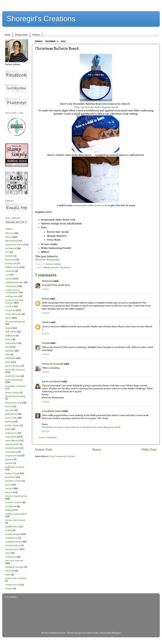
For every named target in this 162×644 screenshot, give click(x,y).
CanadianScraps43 (52, 411)
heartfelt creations (15, 386)
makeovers (11, 433)
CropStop (10, 310)
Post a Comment (48, 437)
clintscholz (92, 633)
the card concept (14, 561)
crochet (9, 306)
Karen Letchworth (52, 382)
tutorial (9, 571)
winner (9, 589)
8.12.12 (45, 431)
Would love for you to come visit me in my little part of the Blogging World (81, 427)
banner (9, 256)
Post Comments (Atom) (62, 456)
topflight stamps (14, 567)
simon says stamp (15, 520)
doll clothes (11, 332)
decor (8, 318)
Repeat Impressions (16, 496)
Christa (46, 322)
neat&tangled (13, 448)
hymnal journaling (15, 396)
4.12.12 (45, 313)
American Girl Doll (15, 245)
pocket (9, 463)
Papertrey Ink (13, 456)
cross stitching (13, 314)
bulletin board (51, 268)
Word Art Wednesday (47, 260)
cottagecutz (12, 296)
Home (8, 35)
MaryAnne (47, 281)
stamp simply (13, 534)
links (8, 429)
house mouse (12, 393)
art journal (11, 248)
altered (9, 237)
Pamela (46, 343)
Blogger (116, 633)
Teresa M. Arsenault (53, 364)
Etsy (8, 347)
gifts (8, 362)
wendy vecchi (12, 585)
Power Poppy (12, 473)
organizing (11, 452)
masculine (11, 437)
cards (8, 279)
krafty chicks (12, 425)
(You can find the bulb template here (95, 107)
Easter (9, 339)
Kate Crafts (11, 418)
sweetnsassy (12, 549)
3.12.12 (45, 289)
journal (9, 406)
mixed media (12, 444)
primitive (10, 477)
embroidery (12, 343)
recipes (9, 488)
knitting (10, 422)
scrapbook (11, 506)
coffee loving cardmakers (12, 291)
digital (9, 328)
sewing (9, 510)
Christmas (65, 268)
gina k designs (13, 366)
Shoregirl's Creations (41, 19)
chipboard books (14, 282)
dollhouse (10, 336)
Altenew (10, 233)
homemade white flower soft (91, 205)
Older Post (149, 450)
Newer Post (43, 450)
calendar (10, 271)
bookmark (11, 263)
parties (9, 459)
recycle (9, 492)
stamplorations (14, 542)
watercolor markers (16, 578)
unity (8, 575)
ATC (7, 252)
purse (8, 485)
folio (8, 354)
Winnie (46, 299)
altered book (12, 241)
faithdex (10, 351)
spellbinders (12, 527)
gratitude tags (13, 376)
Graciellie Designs (15, 370)
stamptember (13, 545)
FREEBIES (10, 358)
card (8, 275)
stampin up (12, 538)
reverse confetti (14, 502)
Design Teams (21, 35)
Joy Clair (10, 410)
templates (11, 557)
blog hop (10, 260)
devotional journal (15, 322)
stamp (9, 530)
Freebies (36, 35)
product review (13, 481)
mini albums (12, 441)
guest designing (14, 380)
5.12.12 (45, 372)
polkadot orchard (15, 467)
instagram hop (13, 403)
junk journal (12, 414)
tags (8, 553)
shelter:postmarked (16, 514)
